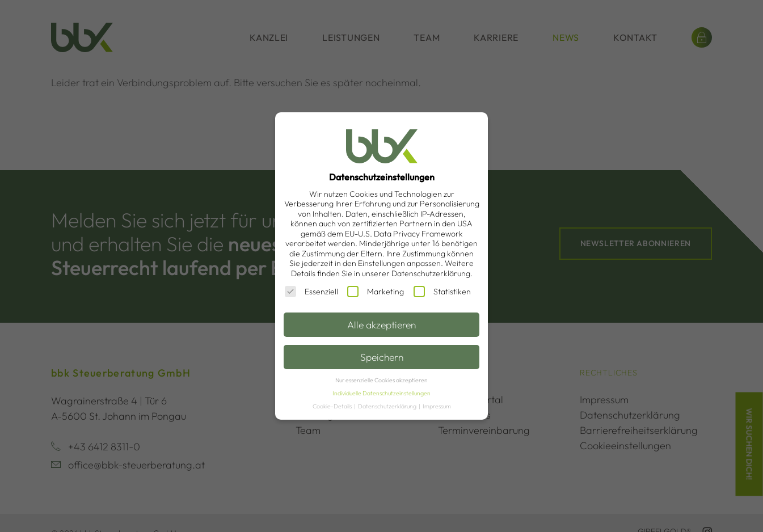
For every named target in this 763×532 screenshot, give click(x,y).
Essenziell (311, 292)
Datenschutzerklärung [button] (388, 406)
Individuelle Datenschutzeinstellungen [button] (381, 393)
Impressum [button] (437, 406)
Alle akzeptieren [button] (381, 325)
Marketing (376, 292)
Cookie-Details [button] (333, 406)
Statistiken (442, 292)
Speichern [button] (382, 357)
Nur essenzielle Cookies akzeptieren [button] (381, 380)
